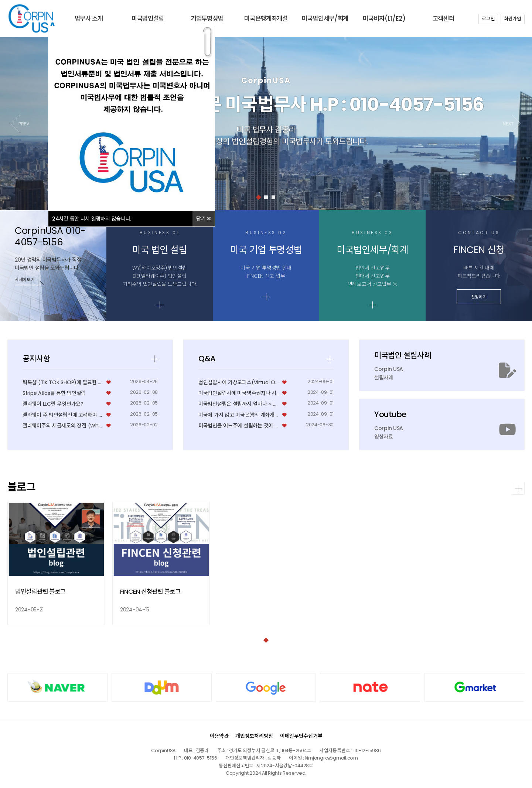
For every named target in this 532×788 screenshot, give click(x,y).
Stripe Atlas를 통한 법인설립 (54, 470)
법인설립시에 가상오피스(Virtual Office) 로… (239, 460)
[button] (512, 123)
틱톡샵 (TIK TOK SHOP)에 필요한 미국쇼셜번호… (63, 460)
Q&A (207, 436)
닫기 (204, 219)
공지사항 (36, 436)
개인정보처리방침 (254, 736)
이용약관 (219, 736)
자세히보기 (25, 281)
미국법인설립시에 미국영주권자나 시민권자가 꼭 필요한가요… (239, 470)
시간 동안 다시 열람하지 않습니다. (92, 219)
